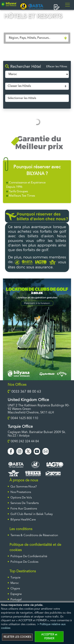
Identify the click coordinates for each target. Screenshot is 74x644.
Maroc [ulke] (15, 583)
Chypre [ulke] (15, 589)
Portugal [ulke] (16, 600)
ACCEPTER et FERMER (49, 637)
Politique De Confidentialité (29, 557)
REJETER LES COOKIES (17, 637)
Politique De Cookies (24, 562)
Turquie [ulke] (15, 578)
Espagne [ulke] (16, 594)
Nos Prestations (21, 492)
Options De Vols (21, 498)
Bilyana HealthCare (23, 520)
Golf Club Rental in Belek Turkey (32, 514)
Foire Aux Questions (24, 509)
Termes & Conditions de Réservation (34, 535)
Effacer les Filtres (57, 67)
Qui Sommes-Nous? (24, 487)
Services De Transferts (25, 503)
